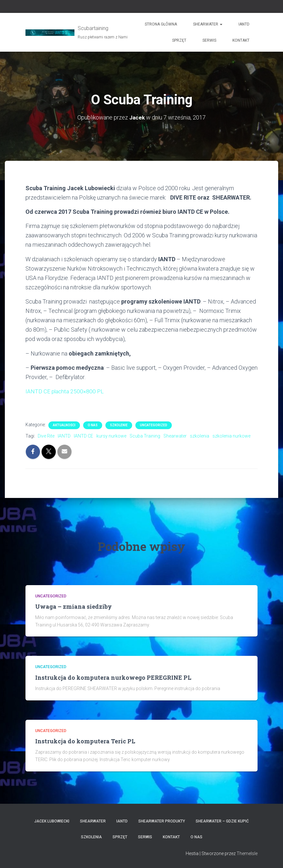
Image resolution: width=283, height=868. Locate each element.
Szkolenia (91, 837)
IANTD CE (83, 436)
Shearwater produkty (162, 821)
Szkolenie (119, 425)
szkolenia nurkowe (231, 436)
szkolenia (200, 436)
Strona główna (161, 24)
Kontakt (241, 40)
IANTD (244, 24)
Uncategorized (154, 425)
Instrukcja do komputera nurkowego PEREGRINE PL (113, 677)
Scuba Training (145, 436)
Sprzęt (179, 40)
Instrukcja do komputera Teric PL (85, 741)
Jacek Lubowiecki (52, 821)
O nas (93, 425)
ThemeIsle (247, 853)
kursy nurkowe (111, 436)
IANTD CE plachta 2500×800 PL (65, 391)
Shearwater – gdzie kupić (222, 821)
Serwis (209, 40)
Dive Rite (46, 436)
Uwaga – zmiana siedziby (73, 606)
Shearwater (208, 24)
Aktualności (64, 425)
